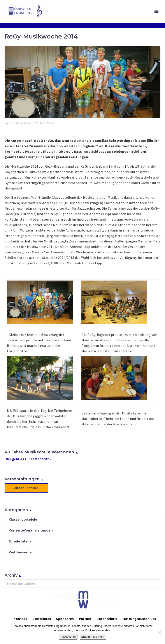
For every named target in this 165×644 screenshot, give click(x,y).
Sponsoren (65, 619)
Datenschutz (107, 619)
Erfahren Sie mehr (93, 637)
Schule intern (20, 541)
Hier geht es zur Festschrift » (28, 459)
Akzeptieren (68, 637)
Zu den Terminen (26, 488)
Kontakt (20, 619)
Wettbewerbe (20, 552)
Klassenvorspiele (23, 519)
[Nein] (160, 632)
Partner (85, 619)
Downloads (42, 619)
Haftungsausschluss (139, 619)
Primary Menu (156, 11)
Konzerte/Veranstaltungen (31, 530)
